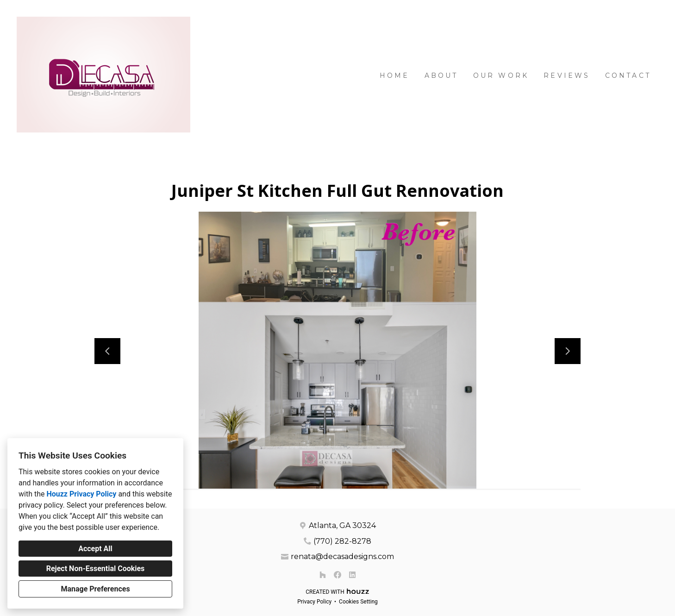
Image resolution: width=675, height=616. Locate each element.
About (441, 75)
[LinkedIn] (352, 575)
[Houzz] (323, 575)
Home (395, 75)
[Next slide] (568, 351)
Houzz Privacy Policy (81, 494)
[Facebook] (337, 575)
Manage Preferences (95, 589)
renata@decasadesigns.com (342, 556)
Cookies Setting (358, 602)
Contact (628, 75)
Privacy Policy (314, 602)
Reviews (567, 75)
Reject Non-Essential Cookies (96, 569)
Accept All (95, 549)
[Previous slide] (107, 351)
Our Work (501, 75)
